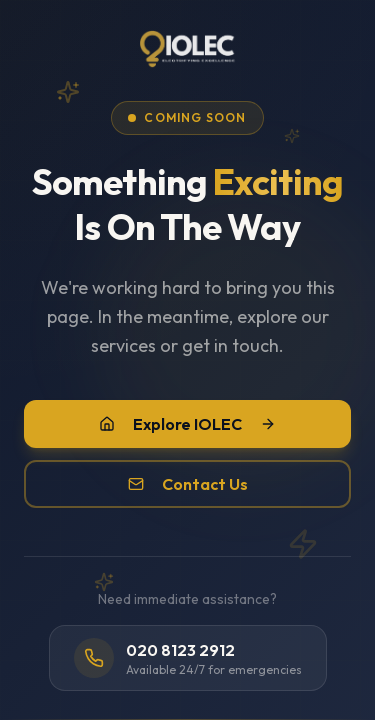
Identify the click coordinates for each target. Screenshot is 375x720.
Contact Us (188, 484)
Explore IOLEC (187, 424)
